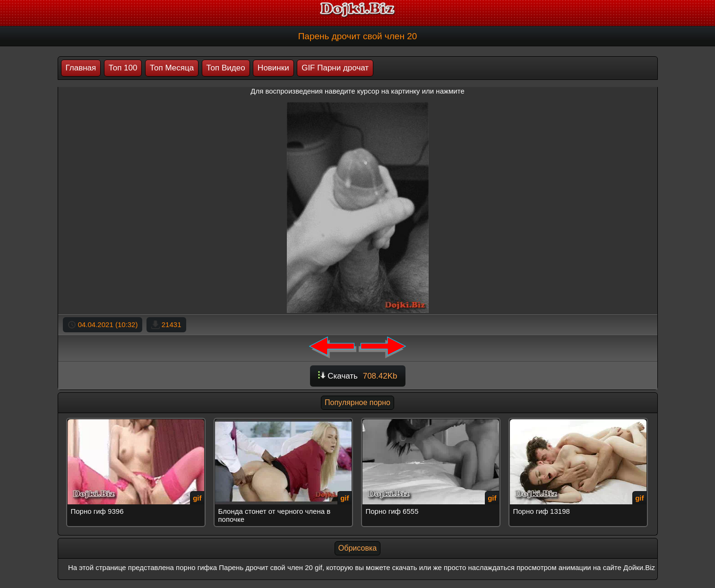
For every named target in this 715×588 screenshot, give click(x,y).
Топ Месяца (172, 68)
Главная (81, 68)
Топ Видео (226, 68)
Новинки (273, 68)
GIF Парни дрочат (335, 68)
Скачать (358, 376)
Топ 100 (123, 68)
